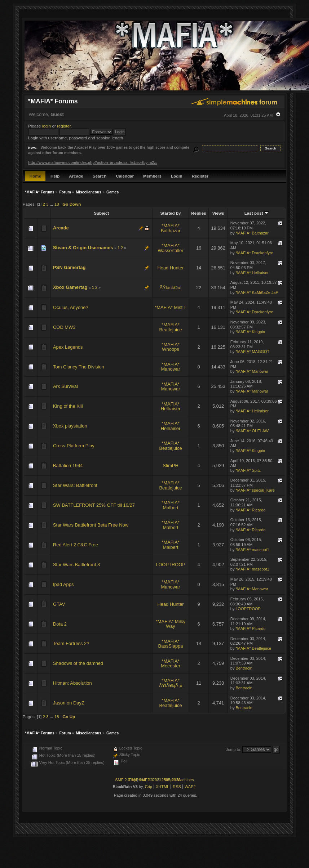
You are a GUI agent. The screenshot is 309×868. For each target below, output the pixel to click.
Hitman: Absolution (72, 683)
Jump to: (234, 750)
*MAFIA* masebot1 (252, 550)
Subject (101, 213)
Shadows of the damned (78, 663)
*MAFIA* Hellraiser (252, 273)
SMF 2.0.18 (125, 780)
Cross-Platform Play (74, 446)
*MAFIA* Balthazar (171, 228)
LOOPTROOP (171, 565)
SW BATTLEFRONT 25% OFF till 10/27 (94, 505)
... (52, 204)
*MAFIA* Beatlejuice (170, 327)
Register (200, 176)
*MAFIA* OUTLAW (252, 431)
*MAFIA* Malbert (170, 505)
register (64, 126)
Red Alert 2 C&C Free (76, 545)
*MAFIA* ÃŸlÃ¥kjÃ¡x (171, 683)
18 (57, 204)
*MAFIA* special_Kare (255, 490)
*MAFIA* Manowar (170, 367)
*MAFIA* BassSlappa (171, 644)
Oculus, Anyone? (71, 307)
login (47, 126)
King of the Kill (68, 406)
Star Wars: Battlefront (75, 485)
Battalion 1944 (68, 466)
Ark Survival (65, 386)
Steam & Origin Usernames (83, 248)
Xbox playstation (70, 426)
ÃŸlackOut (171, 288)
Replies (198, 213)
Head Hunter (170, 268)
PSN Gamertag (69, 267)
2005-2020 (171, 780)
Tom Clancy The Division (79, 367)
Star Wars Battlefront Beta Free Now (91, 525)
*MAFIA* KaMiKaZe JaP (257, 292)
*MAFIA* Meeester (171, 664)
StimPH (171, 466)
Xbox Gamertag (70, 287)
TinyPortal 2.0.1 (142, 780)
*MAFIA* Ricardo (250, 510)
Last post (257, 213)
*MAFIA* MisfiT (170, 307)
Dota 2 (60, 624)
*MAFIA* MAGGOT (252, 352)
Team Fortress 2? (71, 643)
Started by (171, 213)
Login (177, 176)
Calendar (125, 176)
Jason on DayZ (69, 703)
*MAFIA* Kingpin (250, 332)
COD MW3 (64, 327)
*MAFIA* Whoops (170, 347)
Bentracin (244, 668)
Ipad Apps (63, 584)
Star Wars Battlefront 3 (76, 565)
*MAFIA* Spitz (248, 470)
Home (35, 176)
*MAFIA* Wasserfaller (170, 248)
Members (152, 176)
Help (55, 176)
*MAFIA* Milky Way (171, 624)
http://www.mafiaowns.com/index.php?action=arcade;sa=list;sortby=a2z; (92, 163)
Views (218, 213)
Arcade (76, 176)
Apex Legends (68, 347)
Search (100, 176)
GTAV (59, 604)
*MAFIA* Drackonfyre (254, 253)
